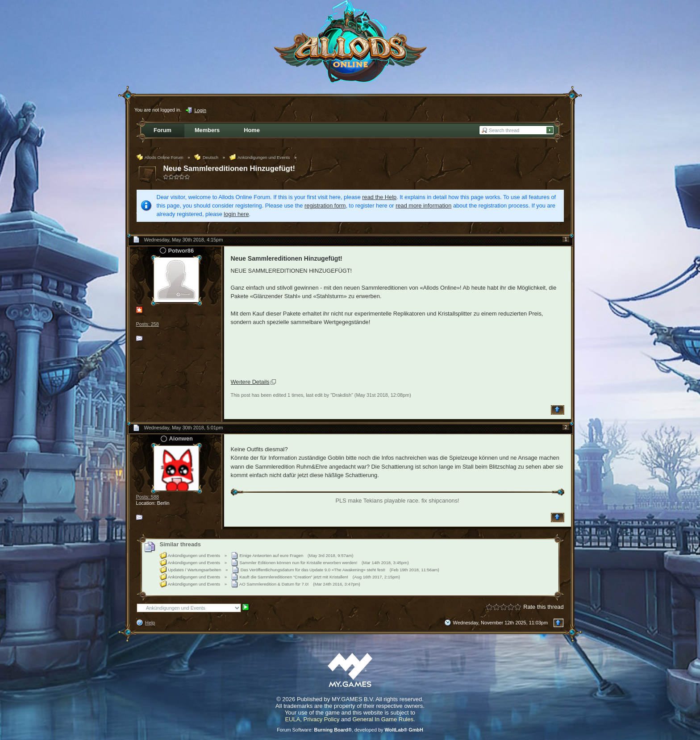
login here (236, 214)
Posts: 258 (148, 324)
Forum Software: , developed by (350, 730)
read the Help (379, 197)
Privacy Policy (322, 719)
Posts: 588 (148, 497)
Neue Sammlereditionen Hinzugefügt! (229, 168)
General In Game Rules (383, 719)
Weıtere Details (250, 382)
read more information (423, 206)
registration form (325, 206)
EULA (292, 719)
